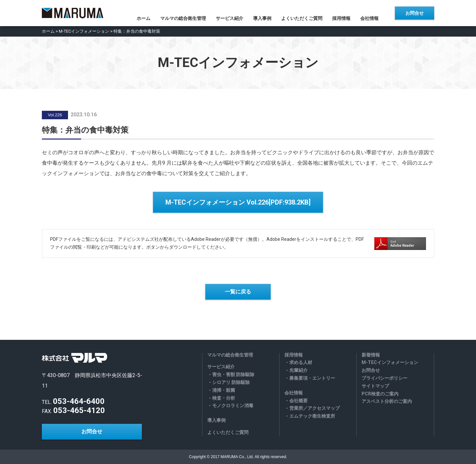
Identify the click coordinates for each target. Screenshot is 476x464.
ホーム (139, 14)
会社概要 (298, 401)
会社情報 (374, 14)
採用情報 (345, 14)
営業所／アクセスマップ (314, 408)
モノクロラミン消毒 (233, 406)
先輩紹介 (298, 370)
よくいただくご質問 (303, 14)
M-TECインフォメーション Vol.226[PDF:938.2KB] (238, 202)
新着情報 (371, 355)
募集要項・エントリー (312, 378)
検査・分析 (224, 398)
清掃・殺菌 (224, 390)
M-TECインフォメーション (84, 31)
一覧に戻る (238, 292)
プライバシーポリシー (384, 378)
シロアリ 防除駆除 (231, 382)
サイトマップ (375, 386)
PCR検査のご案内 (380, 394)
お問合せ (415, 13)
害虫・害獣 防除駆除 (233, 374)
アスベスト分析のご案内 (387, 401)
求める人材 (301, 362)
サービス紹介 (228, 14)
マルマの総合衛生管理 (180, 14)
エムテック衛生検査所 (312, 416)
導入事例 (262, 14)
